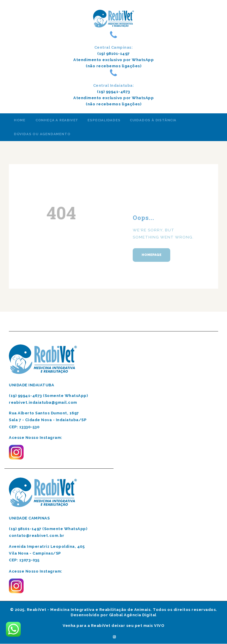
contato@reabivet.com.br (37, 536)
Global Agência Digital (133, 615)
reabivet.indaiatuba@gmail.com (43, 402)
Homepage (151, 255)
